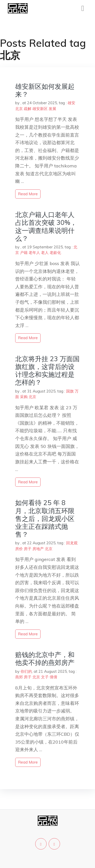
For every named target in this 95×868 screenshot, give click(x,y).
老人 (45, 253)
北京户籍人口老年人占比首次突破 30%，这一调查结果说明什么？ (46, 226)
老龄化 (55, 253)
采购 (24, 397)
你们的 (26, 671)
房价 (19, 549)
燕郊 (19, 677)
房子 (28, 549)
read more (28, 194)
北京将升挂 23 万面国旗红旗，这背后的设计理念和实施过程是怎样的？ (47, 371)
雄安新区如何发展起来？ (45, 90)
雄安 (71, 103)
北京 (19, 109)
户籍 (24, 253)
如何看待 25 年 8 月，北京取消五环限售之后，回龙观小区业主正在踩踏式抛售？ (45, 518)
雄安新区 (40, 109)
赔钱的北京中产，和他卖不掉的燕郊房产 (45, 659)
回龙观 (72, 543)
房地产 (38, 549)
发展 (52, 109)
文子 (45, 677)
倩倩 (53, 677)
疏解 (28, 109)
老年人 (34, 253)
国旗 (70, 391)
